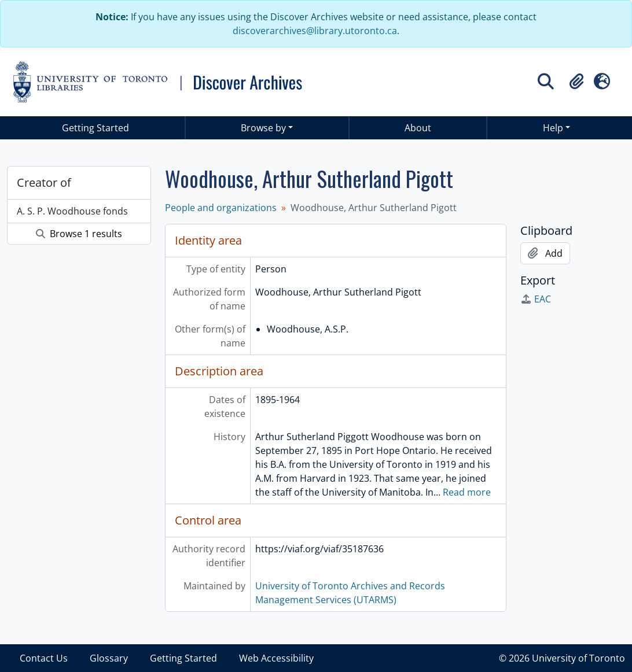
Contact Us (44, 658)
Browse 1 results (79, 234)
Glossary (109, 658)
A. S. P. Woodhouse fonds (72, 211)
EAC (536, 299)
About (418, 128)
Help (553, 128)
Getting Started (95, 128)
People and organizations (221, 208)
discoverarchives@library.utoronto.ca (315, 31)
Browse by (263, 128)
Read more (467, 492)
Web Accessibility (276, 658)
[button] (576, 82)
